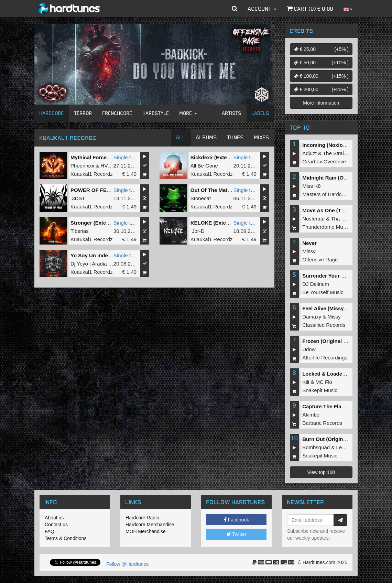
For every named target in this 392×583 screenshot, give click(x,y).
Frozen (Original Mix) (328, 341)
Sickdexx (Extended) (216, 157)
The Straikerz (338, 153)
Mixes (262, 137)
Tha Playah (344, 219)
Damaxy (312, 317)
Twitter (237, 534)
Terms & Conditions (66, 538)
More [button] (188, 113)
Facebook (236, 520)
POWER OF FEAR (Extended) (106, 190)
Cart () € (310, 9)
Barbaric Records (322, 423)
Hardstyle (156, 113)
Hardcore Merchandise (150, 525)
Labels (260, 113)
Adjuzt (309, 153)
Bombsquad (316, 447)
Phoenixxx (82, 166)
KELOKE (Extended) (215, 223)
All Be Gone (204, 166)
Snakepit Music (320, 390)
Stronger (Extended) (95, 223)
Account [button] (262, 9)
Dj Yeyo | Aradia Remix (97, 264)
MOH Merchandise (146, 531)
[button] (235, 9)
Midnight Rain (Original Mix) (336, 178)
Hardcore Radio (142, 518)
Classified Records (324, 325)
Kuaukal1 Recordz (92, 174)
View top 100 (321, 472)
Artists (232, 113)
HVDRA (110, 166)
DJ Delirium (316, 284)
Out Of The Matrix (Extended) (226, 190)
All (181, 137)
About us (54, 518)
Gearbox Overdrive (324, 161)
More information (321, 103)
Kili (306, 382)
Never (309, 243)
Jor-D (198, 231)
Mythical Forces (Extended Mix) (109, 157)
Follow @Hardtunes (127, 564)
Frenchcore (117, 113)
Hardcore (52, 113)
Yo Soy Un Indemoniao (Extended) (112, 255)
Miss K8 (311, 186)
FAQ (50, 531)
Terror (83, 113)
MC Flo (324, 382)
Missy (309, 251)
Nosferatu (313, 219)
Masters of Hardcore (326, 194)
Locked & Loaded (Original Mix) (341, 374)
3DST (78, 198)
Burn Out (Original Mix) (331, 439)
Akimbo (311, 415)
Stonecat (201, 198)
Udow (309, 349)
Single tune (126, 157)
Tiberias (80, 231)
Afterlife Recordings (325, 358)
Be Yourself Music (323, 292)
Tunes (236, 137)
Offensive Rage (320, 260)
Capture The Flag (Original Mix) (341, 406)
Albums (206, 137)
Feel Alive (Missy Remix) (332, 308)
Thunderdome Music (326, 227)
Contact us (56, 525)
